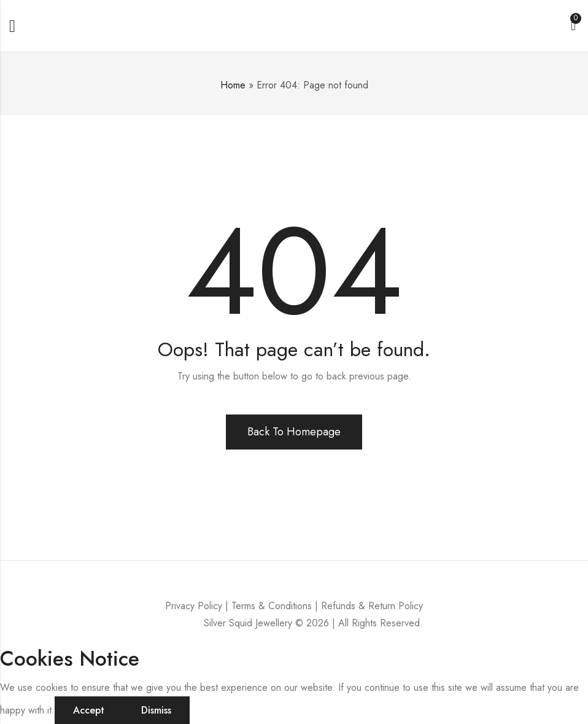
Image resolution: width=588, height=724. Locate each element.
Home (233, 85)
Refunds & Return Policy (372, 606)
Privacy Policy (194, 606)
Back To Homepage (294, 432)
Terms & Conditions (272, 606)
